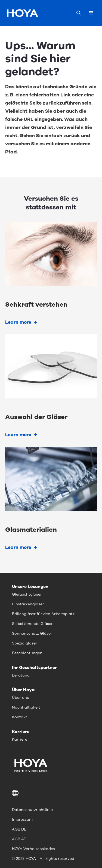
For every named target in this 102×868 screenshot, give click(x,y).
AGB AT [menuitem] (19, 839)
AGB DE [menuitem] (19, 829)
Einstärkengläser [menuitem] (28, 604)
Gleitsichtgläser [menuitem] (27, 594)
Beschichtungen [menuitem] (27, 653)
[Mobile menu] (91, 13)
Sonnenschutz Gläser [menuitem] (32, 633)
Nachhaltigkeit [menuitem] (26, 707)
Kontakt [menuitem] (20, 717)
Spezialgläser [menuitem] (25, 643)
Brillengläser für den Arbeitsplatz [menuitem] (43, 614)
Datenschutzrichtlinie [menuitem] (32, 810)
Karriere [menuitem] (20, 739)
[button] (51, 793)
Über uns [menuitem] (20, 698)
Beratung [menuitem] (21, 675)
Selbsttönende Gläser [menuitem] (32, 624)
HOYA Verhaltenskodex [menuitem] (34, 849)
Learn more (18, 322)
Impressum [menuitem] (22, 820)
